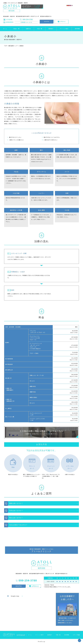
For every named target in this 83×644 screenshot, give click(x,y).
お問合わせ (62, 22)
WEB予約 (47, 22)
